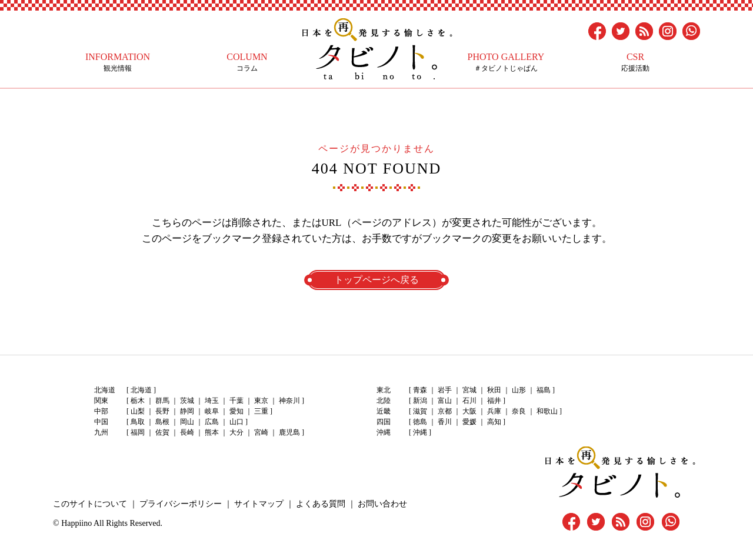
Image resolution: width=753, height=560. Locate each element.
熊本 (212, 432)
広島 (212, 422)
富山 (445, 401)
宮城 (469, 390)
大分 (236, 432)
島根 (162, 422)
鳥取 (138, 422)
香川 (445, 422)
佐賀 (162, 432)
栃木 (138, 401)
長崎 (187, 432)
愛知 (236, 411)
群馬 (162, 401)
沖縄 (420, 432)
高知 (494, 422)
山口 (236, 422)
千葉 (236, 401)
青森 (420, 390)
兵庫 (494, 411)
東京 (261, 401)
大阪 (469, 411)
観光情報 (118, 62)
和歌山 (547, 411)
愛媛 (469, 422)
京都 (445, 411)
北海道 (141, 390)
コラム (247, 62)
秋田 (494, 390)
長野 (162, 411)
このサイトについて (90, 504)
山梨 (138, 411)
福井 (494, 401)
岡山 (187, 422)
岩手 (445, 390)
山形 (519, 390)
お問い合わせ (382, 504)
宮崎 (261, 432)
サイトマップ (259, 504)
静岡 (187, 411)
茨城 (187, 401)
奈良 (519, 411)
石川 (469, 401)
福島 (544, 390)
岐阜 (212, 411)
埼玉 (212, 401)
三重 (261, 411)
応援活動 (635, 62)
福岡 (138, 432)
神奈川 (289, 401)
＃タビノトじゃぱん (506, 62)
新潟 (420, 401)
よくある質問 (321, 504)
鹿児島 (289, 432)
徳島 (420, 422)
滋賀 (420, 411)
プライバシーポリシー (181, 504)
